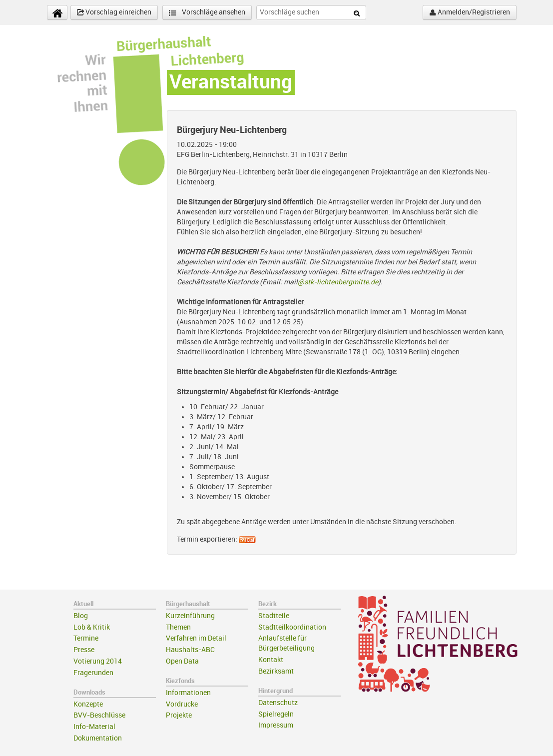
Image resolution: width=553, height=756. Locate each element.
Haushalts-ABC (190, 650)
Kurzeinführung (190, 616)
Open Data (182, 661)
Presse (84, 650)
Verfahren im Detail (196, 638)
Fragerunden (93, 673)
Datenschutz (278, 703)
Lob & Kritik (92, 627)
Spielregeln (276, 714)
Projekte (179, 715)
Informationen (188, 693)
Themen (178, 627)
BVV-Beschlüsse (99, 715)
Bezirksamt (276, 671)
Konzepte (88, 704)
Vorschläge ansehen (207, 13)
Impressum (276, 725)
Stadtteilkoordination (292, 627)
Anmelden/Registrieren (470, 12)
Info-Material (94, 727)
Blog (81, 616)
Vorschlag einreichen (114, 12)
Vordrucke (182, 704)
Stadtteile (274, 616)
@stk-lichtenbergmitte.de (338, 282)
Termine (86, 638)
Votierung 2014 (98, 661)
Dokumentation (98, 738)
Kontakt (271, 660)
